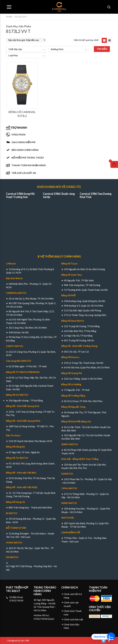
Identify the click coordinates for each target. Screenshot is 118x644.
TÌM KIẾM (102, 49)
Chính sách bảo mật (73, 619)
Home (9, 17)
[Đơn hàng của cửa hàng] (26, 40)
